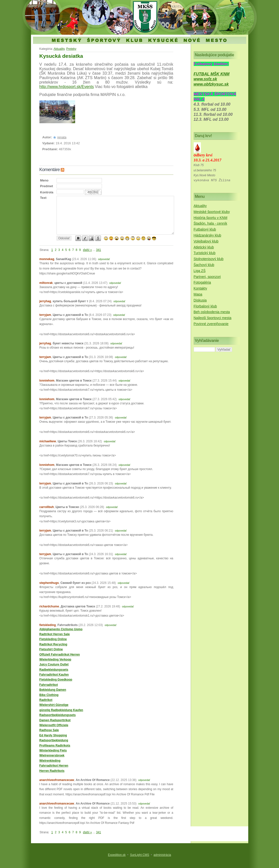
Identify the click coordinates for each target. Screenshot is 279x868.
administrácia (162, 855)
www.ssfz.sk (205, 79)
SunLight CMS (139, 855)
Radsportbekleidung (54, 740)
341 (98, 250)
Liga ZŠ (200, 271)
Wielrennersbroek (52, 755)
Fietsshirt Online (51, 649)
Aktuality (59, 49)
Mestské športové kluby (212, 212)
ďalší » (87, 250)
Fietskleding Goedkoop (56, 680)
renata (62, 137)
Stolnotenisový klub (209, 259)
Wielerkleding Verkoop (55, 659)
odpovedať (104, 259)
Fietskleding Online (53, 639)
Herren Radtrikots (52, 771)
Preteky (71, 49)
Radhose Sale (49, 730)
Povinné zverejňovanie (211, 324)
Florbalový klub (205, 306)
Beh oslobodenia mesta (212, 312)
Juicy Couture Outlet (54, 664)
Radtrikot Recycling (53, 644)
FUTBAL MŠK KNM (212, 74)
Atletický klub (204, 247)
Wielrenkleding (50, 761)
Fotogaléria (202, 282)
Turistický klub (205, 253)
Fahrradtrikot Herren (54, 766)
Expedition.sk (117, 855)
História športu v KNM (211, 218)
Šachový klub (204, 265)
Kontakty (200, 288)
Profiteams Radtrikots (55, 746)
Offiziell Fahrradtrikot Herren (60, 655)
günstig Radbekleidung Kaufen (61, 710)
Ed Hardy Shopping (53, 735)
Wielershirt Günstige (54, 705)
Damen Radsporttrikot (55, 720)
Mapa (198, 294)
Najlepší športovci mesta (213, 318)
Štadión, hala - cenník (210, 223)
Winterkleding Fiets (53, 750)
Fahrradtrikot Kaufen (54, 675)
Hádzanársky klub (207, 235)
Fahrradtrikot (49, 685)
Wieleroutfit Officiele (54, 725)
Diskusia (200, 300)
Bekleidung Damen (53, 690)
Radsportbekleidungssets (58, 715)
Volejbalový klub (206, 241)
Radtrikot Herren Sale (55, 634)
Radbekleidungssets (54, 670)
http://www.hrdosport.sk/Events (67, 87)
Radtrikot (46, 700)
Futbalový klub (205, 229)
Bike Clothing (49, 695)
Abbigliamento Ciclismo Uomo (61, 629)
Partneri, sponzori (207, 277)
